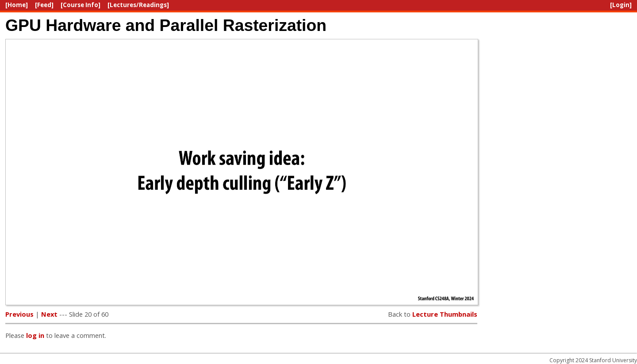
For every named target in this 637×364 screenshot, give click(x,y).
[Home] (17, 5)
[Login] (621, 5)
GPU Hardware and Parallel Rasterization (166, 25)
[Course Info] (81, 5)
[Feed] (44, 5)
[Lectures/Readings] (138, 5)
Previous (19, 314)
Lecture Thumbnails (445, 314)
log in (35, 335)
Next (49, 314)
